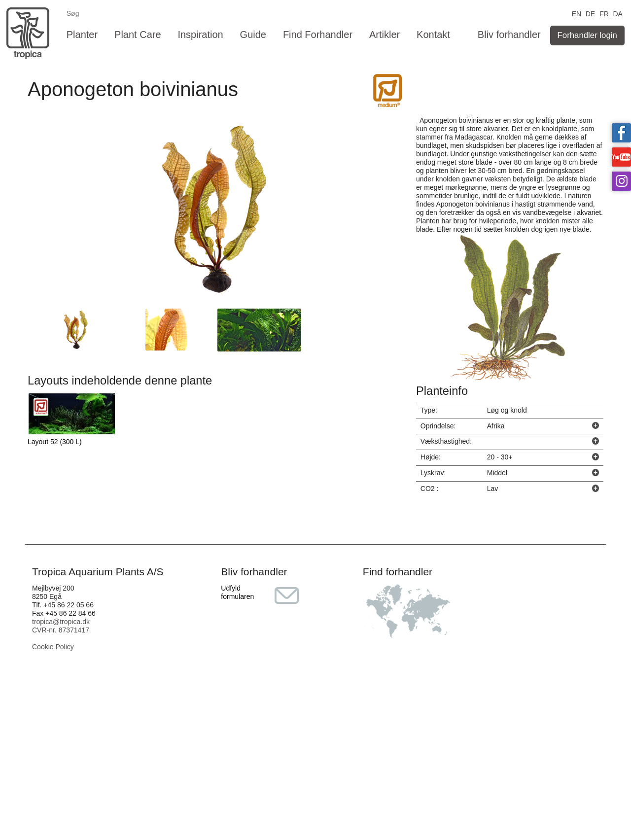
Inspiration (200, 35)
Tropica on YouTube (621, 157)
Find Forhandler (318, 35)
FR (604, 13)
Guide (253, 35)
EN (577, 13)
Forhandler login (587, 35)
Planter (82, 35)
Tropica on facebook (621, 133)
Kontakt (433, 35)
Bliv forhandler (509, 35)
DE (590, 13)
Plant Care (138, 35)
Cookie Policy (53, 647)
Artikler (385, 35)
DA (617, 13)
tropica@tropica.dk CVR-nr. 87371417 (61, 626)
